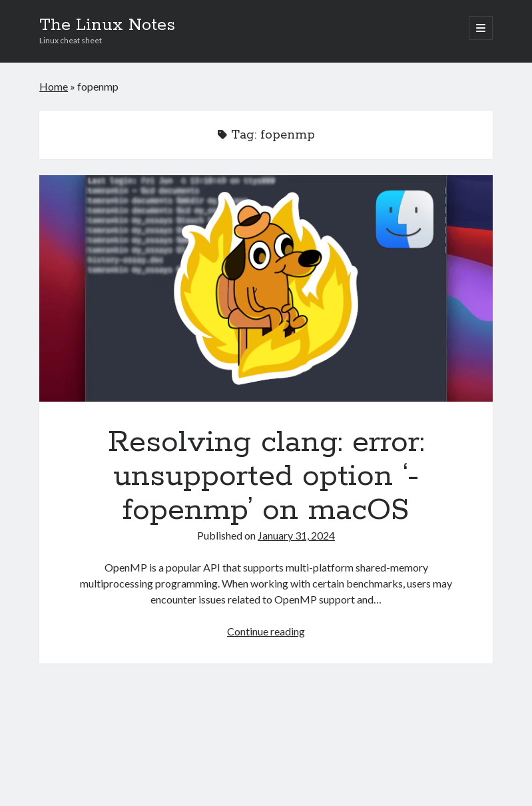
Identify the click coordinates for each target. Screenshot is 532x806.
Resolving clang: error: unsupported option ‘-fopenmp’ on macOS (266, 288)
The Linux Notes (107, 25)
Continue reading (266, 631)
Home (54, 86)
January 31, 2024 (296, 535)
